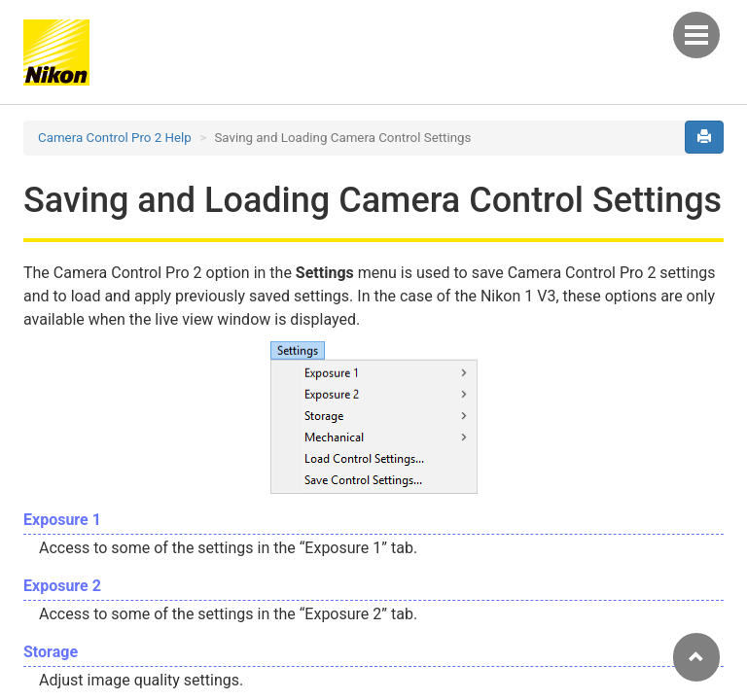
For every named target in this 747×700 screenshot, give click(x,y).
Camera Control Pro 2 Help (115, 138)
